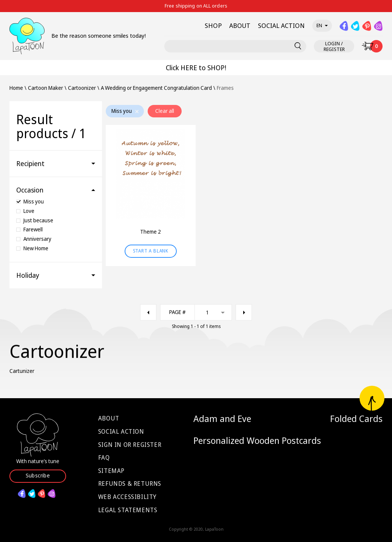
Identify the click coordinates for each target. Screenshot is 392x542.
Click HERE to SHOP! (196, 68)
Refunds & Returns (130, 483)
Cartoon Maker (46, 88)
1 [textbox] (207, 312)
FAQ (104, 457)
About (109, 418)
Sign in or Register (130, 445)
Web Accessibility (127, 497)
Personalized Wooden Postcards (257, 440)
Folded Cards (356, 419)
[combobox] (196, 312)
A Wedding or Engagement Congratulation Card (156, 88)
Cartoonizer (82, 88)
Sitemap (111, 471)
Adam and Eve (222, 419)
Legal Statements (128, 510)
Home (16, 88)
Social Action (121, 431)
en (322, 25)
